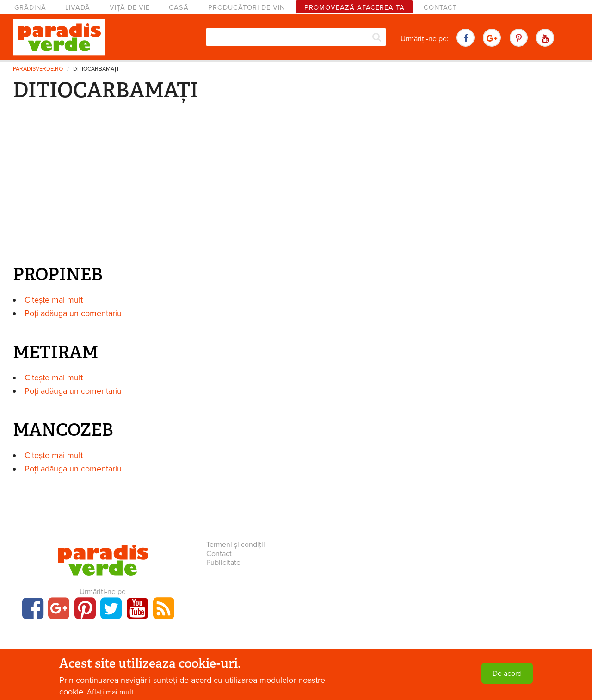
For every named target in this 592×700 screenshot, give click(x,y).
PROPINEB (58, 274)
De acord (507, 674)
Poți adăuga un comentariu (73, 313)
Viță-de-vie (130, 8)
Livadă (78, 8)
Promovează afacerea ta (355, 8)
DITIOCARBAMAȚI (96, 69)
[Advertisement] (296, 192)
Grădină (30, 8)
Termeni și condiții (236, 545)
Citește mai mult (54, 300)
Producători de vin (247, 8)
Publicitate (223, 563)
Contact (440, 8)
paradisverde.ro (38, 69)
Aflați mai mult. (111, 692)
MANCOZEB (63, 430)
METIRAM (55, 352)
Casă (179, 8)
